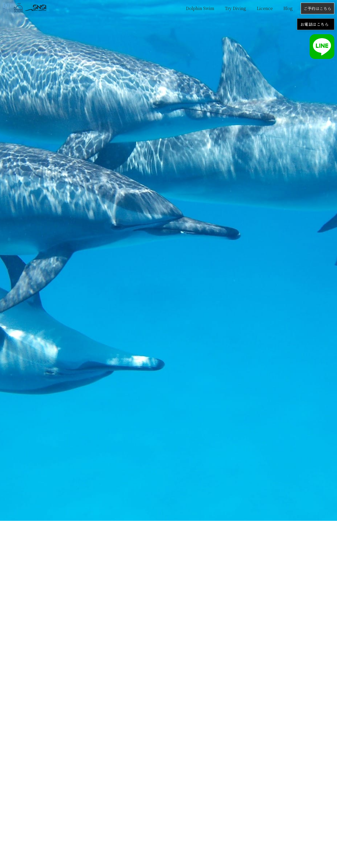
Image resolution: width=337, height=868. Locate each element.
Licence (265, 8)
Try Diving (236, 8)
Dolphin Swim (200, 8)
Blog (288, 8)
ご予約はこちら (318, 8)
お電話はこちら (315, 24)
